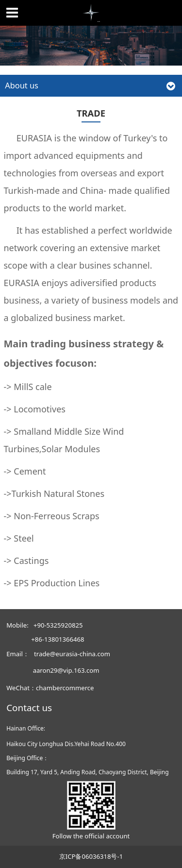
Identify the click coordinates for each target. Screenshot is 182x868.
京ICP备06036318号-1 (91, 856)
